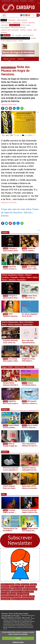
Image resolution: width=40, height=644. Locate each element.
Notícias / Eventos (9, 59)
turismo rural (17, 23)
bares (35, 30)
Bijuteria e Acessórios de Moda (23, 599)
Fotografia (15, 277)
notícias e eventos (28, 35)
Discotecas (25, 584)
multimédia (19, 35)
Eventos (5, 232)
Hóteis (11, 367)
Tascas (5, 325)
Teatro (29, 277)
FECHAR (18, 638)
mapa (13, 35)
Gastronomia (28, 325)
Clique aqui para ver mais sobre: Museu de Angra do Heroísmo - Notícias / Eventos (20, 212)
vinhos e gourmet (6, 23)
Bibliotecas (5, 587)
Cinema (23, 277)
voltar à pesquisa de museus (9, 41)
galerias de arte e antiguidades (10, 30)
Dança (36, 277)
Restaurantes (14, 322)
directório (7, 35)
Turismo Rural (20, 367)
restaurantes (12, 20)
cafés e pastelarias (22, 20)
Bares (18, 584)
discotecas (4, 32)
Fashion (5, 452)
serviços (30, 30)
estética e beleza (26, 25)
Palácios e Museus (17, 587)
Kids (4, 494)
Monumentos (30, 587)
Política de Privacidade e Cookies (18, 614)
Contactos (21, 59)
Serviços (4, 594)
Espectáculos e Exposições (11, 597)
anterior (33, 38)
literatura (23, 30)
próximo (21, 41)
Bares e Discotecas (27, 322)
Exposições (22, 280)
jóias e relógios (5, 27)
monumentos (5, 25)
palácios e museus (15, 25)
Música (5, 280)
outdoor (25, 23)
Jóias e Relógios (23, 594)
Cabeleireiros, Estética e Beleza (22, 592)
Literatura (13, 280)
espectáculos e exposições (18, 27)
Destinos (30, 367)
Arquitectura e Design (16, 275)
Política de (18, 642)
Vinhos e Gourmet (15, 325)
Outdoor (5, 409)
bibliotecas (32, 23)
